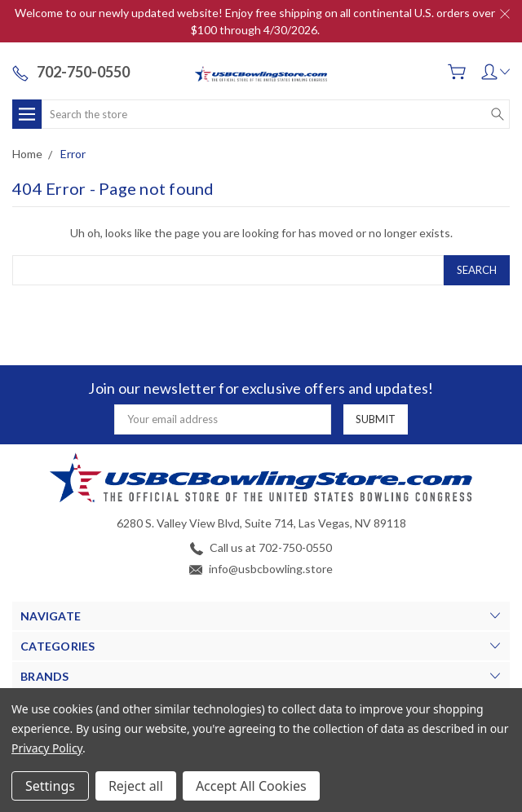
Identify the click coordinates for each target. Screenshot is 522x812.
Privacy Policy (47, 748)
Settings (50, 786)
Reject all (136, 786)
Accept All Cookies (251, 786)
